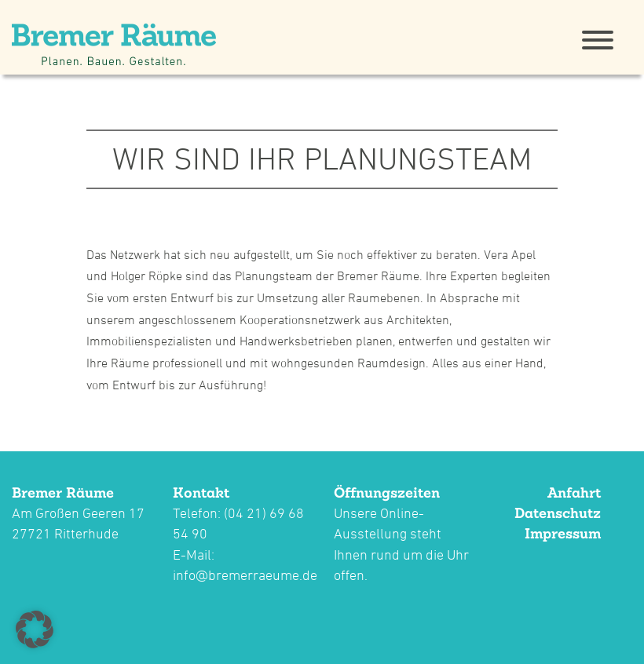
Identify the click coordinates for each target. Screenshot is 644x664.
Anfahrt (574, 493)
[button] (35, 629)
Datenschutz (558, 513)
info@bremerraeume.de (245, 575)
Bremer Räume (63, 493)
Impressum (563, 533)
